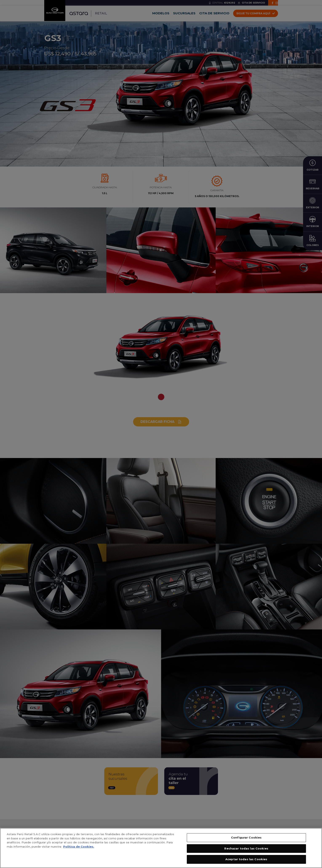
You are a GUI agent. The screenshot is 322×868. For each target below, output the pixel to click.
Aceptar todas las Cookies (246, 861)
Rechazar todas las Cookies (246, 850)
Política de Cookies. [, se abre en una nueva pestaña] (79, 848)
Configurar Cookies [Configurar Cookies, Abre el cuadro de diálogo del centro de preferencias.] (246, 839)
